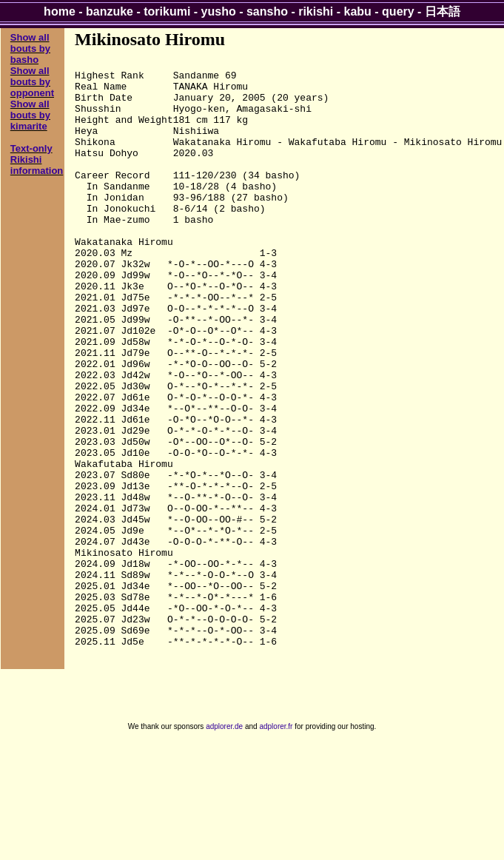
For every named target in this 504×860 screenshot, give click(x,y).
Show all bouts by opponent (32, 82)
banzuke (110, 11)
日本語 (443, 11)
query (398, 11)
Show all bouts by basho (30, 48)
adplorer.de (224, 844)
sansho (267, 11)
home (60, 11)
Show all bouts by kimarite (30, 115)
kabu (358, 11)
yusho (219, 11)
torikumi (167, 11)
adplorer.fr (276, 844)
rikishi (316, 11)
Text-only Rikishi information (37, 159)
